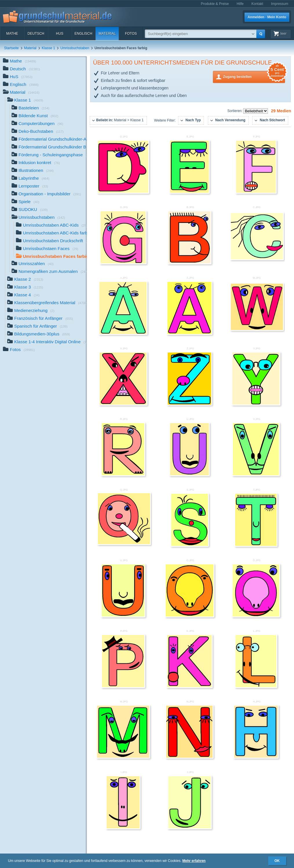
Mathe (12, 34)
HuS (60, 34)
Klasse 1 (48, 48)
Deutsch (36, 34)
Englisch (83, 34)
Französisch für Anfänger (40, 319)
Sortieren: (235, 111)
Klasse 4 (23, 295)
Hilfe (240, 4)
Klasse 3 (25, 288)
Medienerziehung (31, 311)
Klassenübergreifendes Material (47, 303)
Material (107, 34)
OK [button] (277, 861)
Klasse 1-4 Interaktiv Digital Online (47, 342)
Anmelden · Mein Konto (267, 17)
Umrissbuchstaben (75, 48)
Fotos (131, 34)
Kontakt (257, 4)
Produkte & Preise (215, 4)
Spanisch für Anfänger (37, 327)
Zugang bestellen (254, 76)
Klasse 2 (25, 280)
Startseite (11, 48)
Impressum (280, 4)
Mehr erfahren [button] (194, 861)
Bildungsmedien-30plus (39, 334)
